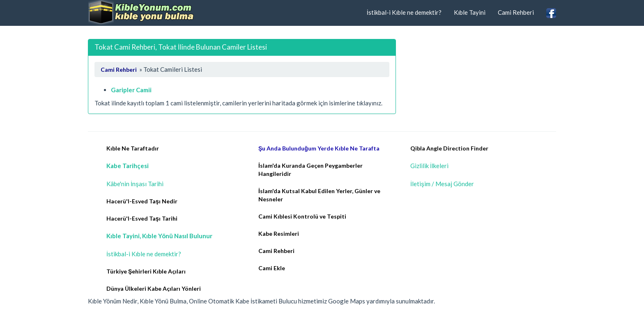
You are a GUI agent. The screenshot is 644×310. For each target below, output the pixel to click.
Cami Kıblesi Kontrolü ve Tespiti (302, 216)
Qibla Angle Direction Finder (449, 148)
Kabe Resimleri (279, 234)
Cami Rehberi (516, 12)
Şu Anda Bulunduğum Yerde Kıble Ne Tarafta (319, 148)
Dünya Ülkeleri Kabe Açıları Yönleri (154, 288)
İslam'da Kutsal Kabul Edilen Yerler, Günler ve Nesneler (319, 195)
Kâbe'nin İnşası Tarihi (135, 184)
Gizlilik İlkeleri (429, 166)
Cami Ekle (272, 268)
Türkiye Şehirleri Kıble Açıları (146, 271)
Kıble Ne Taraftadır (133, 148)
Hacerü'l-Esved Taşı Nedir (142, 201)
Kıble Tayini (470, 12)
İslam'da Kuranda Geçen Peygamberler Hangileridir (310, 170)
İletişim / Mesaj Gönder (442, 184)
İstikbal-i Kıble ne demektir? (404, 12)
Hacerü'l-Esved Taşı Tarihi (142, 218)
